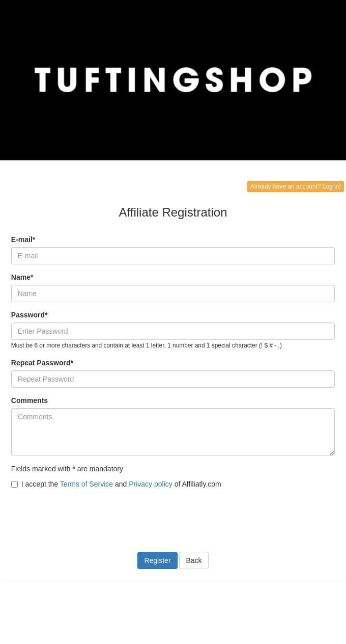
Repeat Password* (42, 363)
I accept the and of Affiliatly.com (116, 484)
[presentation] (89, 514)
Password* (30, 315)
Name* (22, 277)
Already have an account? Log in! (296, 186)
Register (157, 560)
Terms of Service (86, 484)
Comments (30, 400)
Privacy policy (151, 484)
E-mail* (23, 239)
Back (194, 560)
